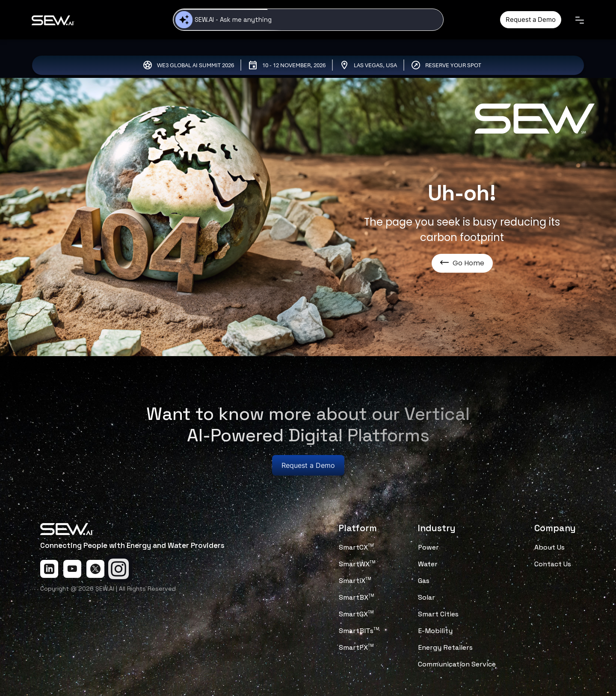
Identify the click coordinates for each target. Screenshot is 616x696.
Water (428, 564)
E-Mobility (435, 631)
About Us (549, 547)
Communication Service (457, 664)
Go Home (462, 263)
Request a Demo (531, 19)
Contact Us (553, 564)
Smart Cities (438, 614)
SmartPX (356, 647)
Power (428, 547)
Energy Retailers (445, 647)
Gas (424, 581)
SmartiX (355, 581)
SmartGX (356, 614)
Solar (426, 597)
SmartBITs (359, 631)
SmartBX (357, 597)
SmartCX (356, 547)
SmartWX (357, 564)
